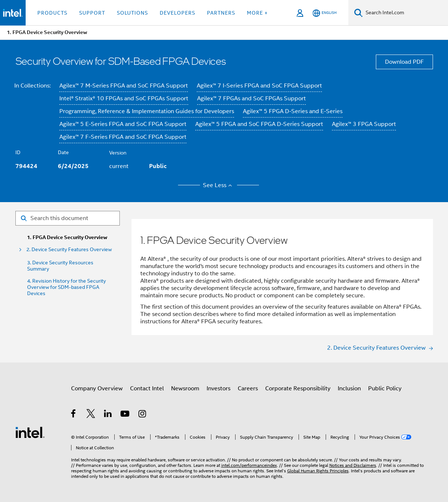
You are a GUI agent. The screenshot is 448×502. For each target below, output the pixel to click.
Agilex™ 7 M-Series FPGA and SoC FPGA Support (124, 86)
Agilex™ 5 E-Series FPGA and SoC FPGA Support (123, 124)
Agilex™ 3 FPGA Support (364, 124)
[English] (325, 13)
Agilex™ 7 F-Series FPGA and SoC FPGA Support (123, 137)
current (119, 166)
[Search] (358, 13)
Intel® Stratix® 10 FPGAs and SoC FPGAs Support (124, 98)
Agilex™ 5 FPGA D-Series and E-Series (293, 111)
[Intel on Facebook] (74, 415)
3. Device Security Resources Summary (60, 266)
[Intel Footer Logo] (30, 432)
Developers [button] (177, 13)
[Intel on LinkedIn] (108, 415)
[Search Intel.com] (405, 13)
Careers (248, 388)
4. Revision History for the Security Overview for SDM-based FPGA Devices (66, 287)
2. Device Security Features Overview (69, 250)
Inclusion (349, 388)
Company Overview (97, 388)
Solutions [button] (132, 13)
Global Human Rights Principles (318, 471)
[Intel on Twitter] (91, 415)
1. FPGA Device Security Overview (67, 237)
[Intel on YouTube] (125, 415)
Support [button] (92, 13)
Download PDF (404, 62)
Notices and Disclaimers (353, 465)
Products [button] (52, 13)
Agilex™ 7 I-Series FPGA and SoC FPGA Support (259, 86)
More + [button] (257, 13)
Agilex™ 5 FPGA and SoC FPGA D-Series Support (259, 124)
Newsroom (185, 388)
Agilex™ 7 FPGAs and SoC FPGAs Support (251, 98)
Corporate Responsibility (298, 388)
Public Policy (385, 388)
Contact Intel (147, 388)
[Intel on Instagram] (143, 415)
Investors (219, 388)
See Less (219, 185)
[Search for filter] (68, 218)
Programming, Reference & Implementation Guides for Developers (147, 111)
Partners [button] (221, 13)
